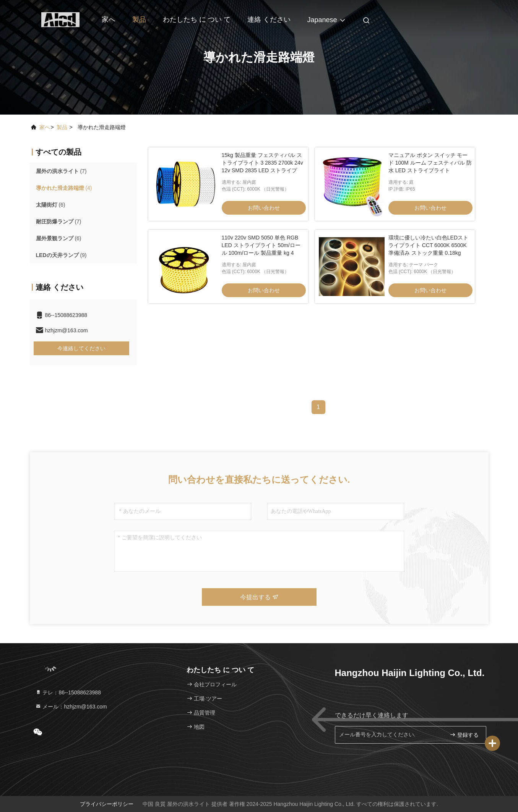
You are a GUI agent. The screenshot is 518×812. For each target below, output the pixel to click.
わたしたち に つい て (197, 19)
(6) (51, 205)
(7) (61, 171)
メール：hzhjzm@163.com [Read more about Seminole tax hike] (71, 707)
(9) (61, 255)
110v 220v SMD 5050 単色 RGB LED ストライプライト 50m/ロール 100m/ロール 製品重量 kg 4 (261, 245)
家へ (109, 19)
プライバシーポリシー (107, 804)
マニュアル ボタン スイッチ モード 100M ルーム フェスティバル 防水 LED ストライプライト (430, 163)
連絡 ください (269, 19)
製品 (139, 19)
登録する (464, 735)
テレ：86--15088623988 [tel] (68, 692)
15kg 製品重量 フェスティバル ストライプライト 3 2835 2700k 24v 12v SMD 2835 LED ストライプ (262, 163)
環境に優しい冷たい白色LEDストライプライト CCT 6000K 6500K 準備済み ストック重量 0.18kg (428, 245)
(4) (64, 188)
